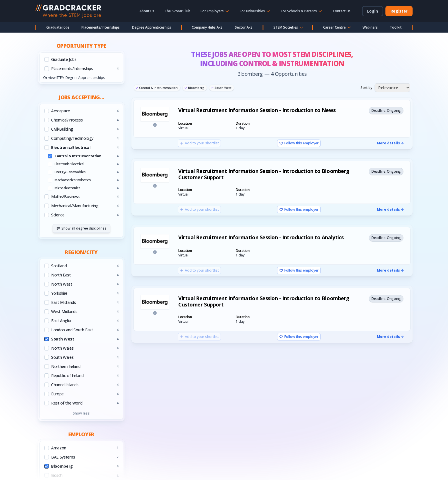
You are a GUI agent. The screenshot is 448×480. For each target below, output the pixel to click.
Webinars (370, 27)
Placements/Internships (101, 27)
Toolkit (396, 27)
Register (399, 11)
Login (373, 11)
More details (391, 143)
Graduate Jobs (58, 27)
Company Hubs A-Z (207, 27)
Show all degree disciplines (81, 228)
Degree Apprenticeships (152, 27)
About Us (147, 11)
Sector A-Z (244, 27)
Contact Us (342, 11)
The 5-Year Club (177, 11)
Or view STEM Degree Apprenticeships (74, 78)
